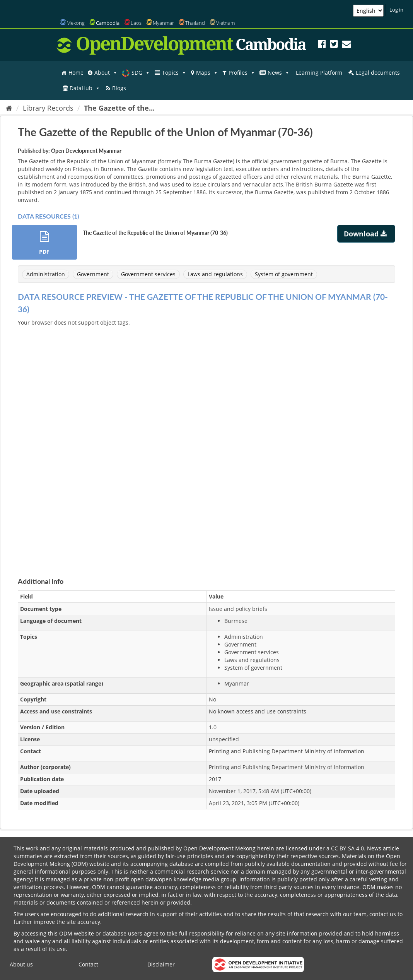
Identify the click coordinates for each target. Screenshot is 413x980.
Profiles (242, 73)
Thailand (195, 23)
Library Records (48, 108)
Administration (46, 274)
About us (21, 964)
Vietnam (225, 23)
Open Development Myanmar (86, 151)
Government (93, 274)
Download (366, 234)
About (106, 73)
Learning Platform (319, 73)
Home (76, 73)
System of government (284, 274)
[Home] (9, 108)
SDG (141, 73)
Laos (136, 23)
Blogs (119, 88)
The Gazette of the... (119, 108)
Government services (148, 274)
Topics (174, 73)
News (279, 73)
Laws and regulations (215, 274)
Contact (88, 964)
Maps (207, 73)
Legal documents (378, 73)
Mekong (76, 23)
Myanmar (163, 23)
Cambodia (108, 23)
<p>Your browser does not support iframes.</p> (206, 443)
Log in (396, 10)
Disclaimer (161, 964)
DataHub (85, 88)
